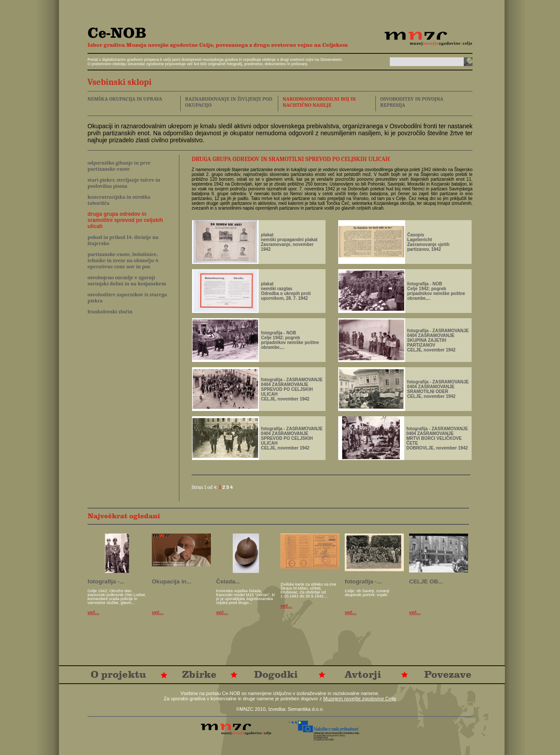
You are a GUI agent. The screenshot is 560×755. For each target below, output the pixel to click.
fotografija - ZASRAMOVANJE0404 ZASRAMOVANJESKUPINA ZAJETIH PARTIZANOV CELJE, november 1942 (438, 340)
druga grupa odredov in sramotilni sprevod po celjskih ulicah (125, 220)
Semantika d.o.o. (306, 709)
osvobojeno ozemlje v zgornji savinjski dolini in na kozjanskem (127, 281)
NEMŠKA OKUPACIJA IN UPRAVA (125, 99)
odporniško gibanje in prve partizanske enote (119, 166)
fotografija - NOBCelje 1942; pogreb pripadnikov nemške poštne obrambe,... (436, 291)
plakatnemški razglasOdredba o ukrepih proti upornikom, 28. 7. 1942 (286, 291)
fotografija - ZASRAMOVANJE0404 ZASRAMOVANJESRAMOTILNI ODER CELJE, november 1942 (438, 389)
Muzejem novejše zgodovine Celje (360, 699)
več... (93, 612)
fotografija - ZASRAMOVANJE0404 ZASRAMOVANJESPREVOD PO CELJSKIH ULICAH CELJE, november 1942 (292, 389)
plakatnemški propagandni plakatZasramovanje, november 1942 (289, 242)
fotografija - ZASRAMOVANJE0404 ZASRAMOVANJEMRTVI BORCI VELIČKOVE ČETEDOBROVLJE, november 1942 (437, 438)
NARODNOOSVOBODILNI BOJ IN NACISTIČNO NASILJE (319, 102)
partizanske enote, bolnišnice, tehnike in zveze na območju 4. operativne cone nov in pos (123, 260)
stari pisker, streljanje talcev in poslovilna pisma (124, 183)
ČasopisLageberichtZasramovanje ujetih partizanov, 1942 (429, 242)
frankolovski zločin (110, 312)
